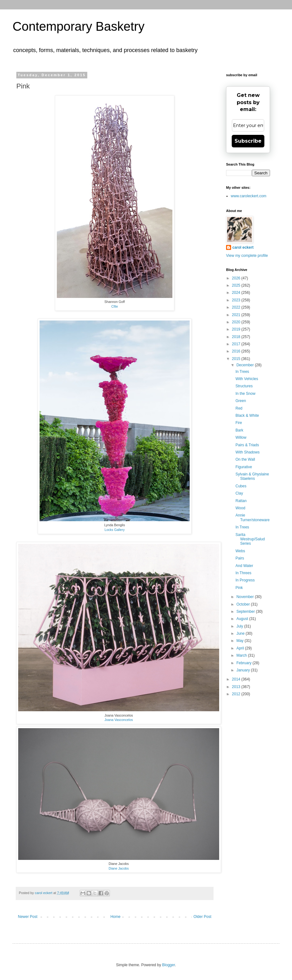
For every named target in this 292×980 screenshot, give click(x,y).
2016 (237, 351)
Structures (244, 386)
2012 (237, 694)
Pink (239, 588)
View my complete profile (247, 256)
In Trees (242, 372)
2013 (237, 687)
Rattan (241, 501)
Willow (241, 437)
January (244, 670)
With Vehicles (247, 379)
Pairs (240, 558)
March (242, 655)
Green (241, 401)
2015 (237, 359)
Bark (239, 430)
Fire (239, 423)
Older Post (202, 917)
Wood (240, 508)
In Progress (245, 580)
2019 (237, 329)
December (246, 365)
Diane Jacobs (119, 868)
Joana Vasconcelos (119, 720)
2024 (237, 293)
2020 (237, 322)
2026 (237, 278)
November (246, 597)
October (244, 604)
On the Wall (245, 459)
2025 (237, 285)
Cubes (241, 486)
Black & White (247, 416)
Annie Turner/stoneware (253, 517)
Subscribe (248, 141)
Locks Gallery (115, 530)
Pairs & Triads (247, 445)
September (246, 612)
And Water (244, 566)
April (241, 648)
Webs (240, 551)
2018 (237, 337)
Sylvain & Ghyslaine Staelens (252, 476)
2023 (237, 300)
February (244, 663)
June (241, 633)
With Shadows (248, 452)
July (240, 626)
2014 (237, 679)
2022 (237, 307)
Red (239, 408)
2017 (237, 344)
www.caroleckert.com (249, 196)
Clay (239, 493)
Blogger (168, 965)
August (243, 619)
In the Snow (245, 394)
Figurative (244, 467)
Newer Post (28, 917)
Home (116, 917)
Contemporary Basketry (78, 26)
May (241, 641)
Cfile (114, 306)
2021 (237, 315)
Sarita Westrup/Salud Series (250, 539)
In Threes (243, 573)
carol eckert (243, 247)
